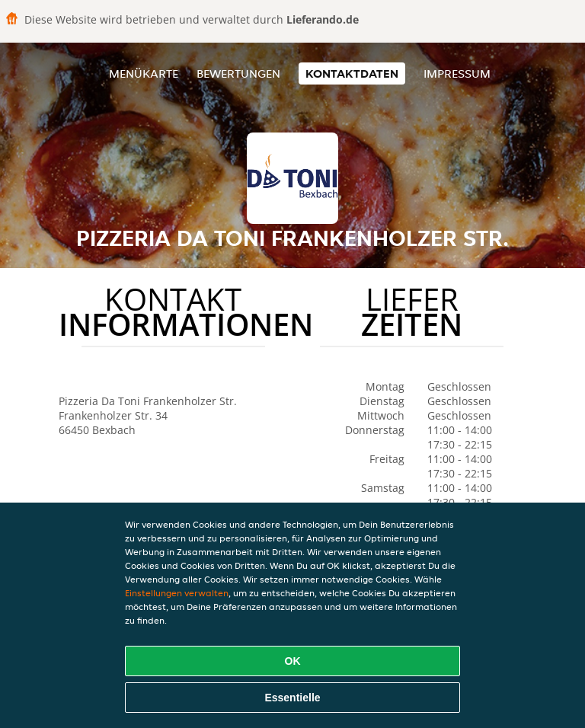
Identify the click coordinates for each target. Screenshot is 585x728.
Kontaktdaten (352, 73)
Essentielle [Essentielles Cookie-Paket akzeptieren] (292, 698)
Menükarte (144, 73)
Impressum (457, 73)
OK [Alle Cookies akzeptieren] (293, 661)
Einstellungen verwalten (177, 593)
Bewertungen (238, 73)
